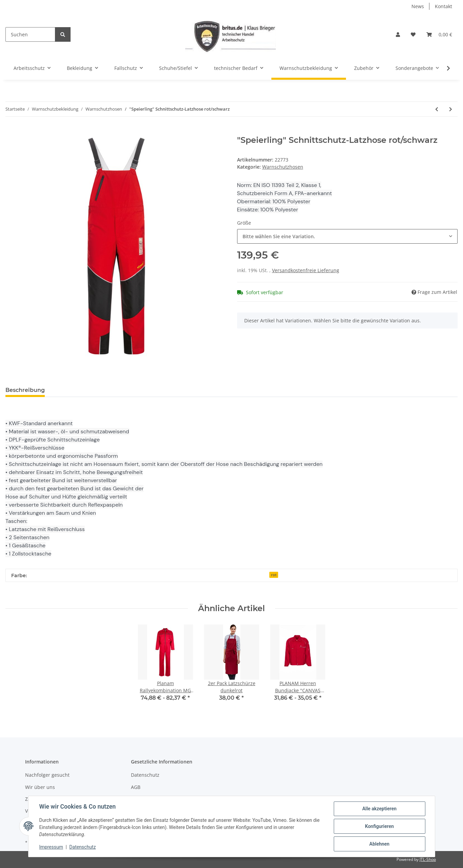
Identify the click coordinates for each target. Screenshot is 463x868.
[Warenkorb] (439, 34)
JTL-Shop (428, 859)
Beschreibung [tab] (25, 390)
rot (274, 575)
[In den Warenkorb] (11, 132)
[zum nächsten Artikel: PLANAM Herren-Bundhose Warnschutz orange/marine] (451, 109)
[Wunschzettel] (413, 34)
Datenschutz (145, 775)
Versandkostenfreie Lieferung (306, 270)
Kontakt (443, 6)
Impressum (51, 847)
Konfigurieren (379, 826)
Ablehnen (379, 844)
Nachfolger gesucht (47, 775)
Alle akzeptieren (379, 809)
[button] (398, 34)
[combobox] (348, 236)
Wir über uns (40, 787)
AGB (136, 787)
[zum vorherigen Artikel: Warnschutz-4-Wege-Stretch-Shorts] (437, 109)
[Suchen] (30, 34)
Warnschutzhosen (283, 167)
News (418, 6)
